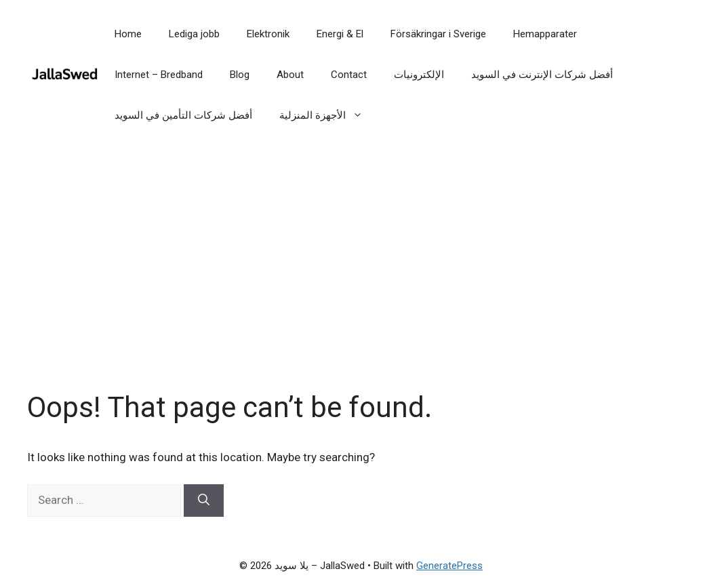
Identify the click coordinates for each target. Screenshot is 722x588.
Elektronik (268, 34)
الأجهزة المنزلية (328, 115)
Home (128, 34)
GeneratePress (449, 566)
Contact (349, 75)
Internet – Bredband (159, 75)
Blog (240, 75)
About (290, 75)
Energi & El (340, 34)
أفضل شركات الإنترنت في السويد (542, 75)
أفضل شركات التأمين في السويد (183, 115)
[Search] (204, 501)
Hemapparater (545, 34)
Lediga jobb (194, 34)
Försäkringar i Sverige (438, 34)
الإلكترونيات (419, 75)
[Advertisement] (361, 278)
